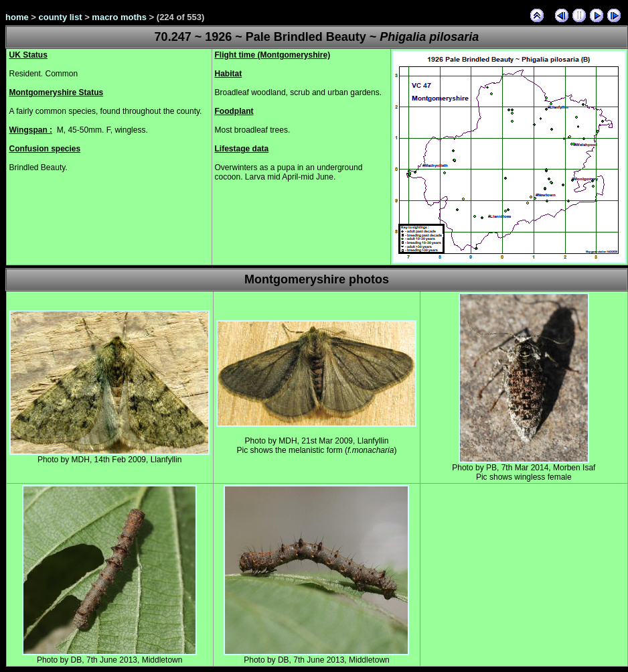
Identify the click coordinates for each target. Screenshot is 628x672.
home (17, 17)
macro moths (119, 17)
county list (61, 17)
